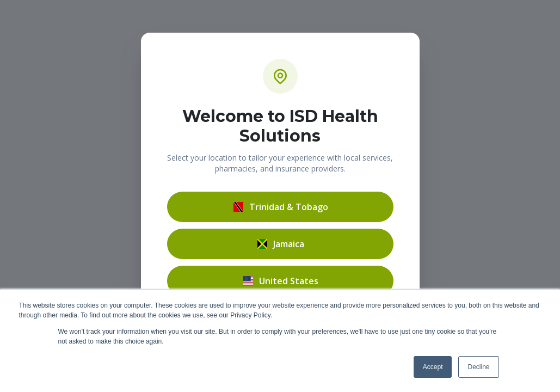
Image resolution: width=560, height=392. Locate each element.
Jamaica (280, 244)
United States (280, 281)
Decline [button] (478, 367)
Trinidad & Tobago (280, 207)
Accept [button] (433, 367)
